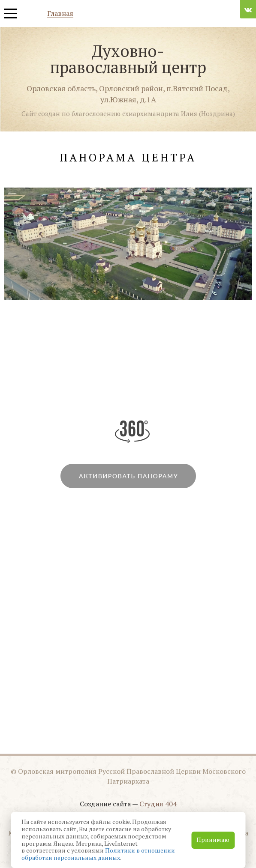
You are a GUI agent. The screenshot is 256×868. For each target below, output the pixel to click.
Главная (60, 14)
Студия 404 (158, 804)
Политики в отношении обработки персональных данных (98, 854)
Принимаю (213, 840)
